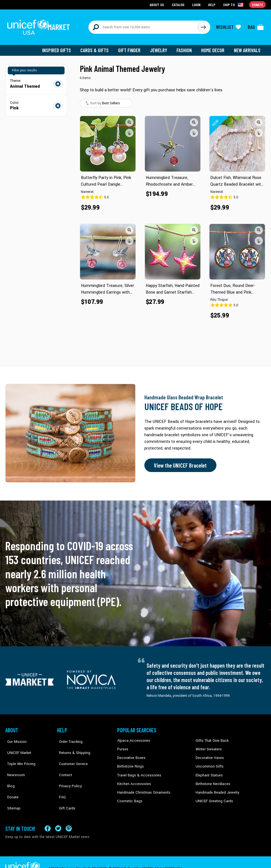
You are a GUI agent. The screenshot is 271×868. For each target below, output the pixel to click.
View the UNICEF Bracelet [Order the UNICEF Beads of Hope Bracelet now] (179, 462)
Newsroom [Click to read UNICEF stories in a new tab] (14, 763)
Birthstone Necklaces (212, 780)
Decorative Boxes (131, 755)
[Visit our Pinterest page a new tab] (69, 815)
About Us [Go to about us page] (158, 4)
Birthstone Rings (130, 763)
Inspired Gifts (61, 47)
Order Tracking (68, 738)
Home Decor (214, 47)
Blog (9, 771)
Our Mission (15, 738)
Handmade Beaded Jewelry (216, 788)
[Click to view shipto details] (234, 4)
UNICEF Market (16, 746)
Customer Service (71, 755)
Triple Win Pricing (18, 755)
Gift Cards (65, 788)
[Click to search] (203, 26)
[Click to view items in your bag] (256, 26)
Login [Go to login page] (197, 4)
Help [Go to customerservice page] (212, 4)
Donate (11, 780)
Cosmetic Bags (129, 797)
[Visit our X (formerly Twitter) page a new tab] (58, 815)
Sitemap (12, 788)
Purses (123, 746)
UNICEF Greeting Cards (213, 797)
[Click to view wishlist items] (228, 26)
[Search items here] (143, 26)
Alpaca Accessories (132, 738)
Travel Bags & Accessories (138, 771)
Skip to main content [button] (135, 0)
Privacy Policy (68, 771)
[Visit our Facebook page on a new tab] (48, 815)
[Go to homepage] (40, 26)
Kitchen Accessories (133, 780)
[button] (129, 119)
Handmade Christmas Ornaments (143, 788)
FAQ (60, 780)
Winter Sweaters (208, 746)
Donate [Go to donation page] (258, 4)
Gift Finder (132, 47)
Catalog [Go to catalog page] (179, 4)
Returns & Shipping (72, 746)
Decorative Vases (209, 755)
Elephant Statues (209, 771)
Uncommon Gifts (209, 763)
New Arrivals (248, 47)
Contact (63, 763)
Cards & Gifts (98, 47)
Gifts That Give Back (211, 738)
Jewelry (161, 47)
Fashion (186, 47)
